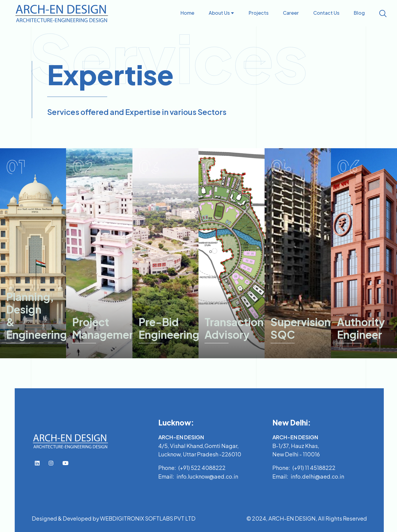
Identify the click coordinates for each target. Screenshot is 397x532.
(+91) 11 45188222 (314, 468)
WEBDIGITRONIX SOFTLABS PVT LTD (148, 518)
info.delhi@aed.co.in (317, 476)
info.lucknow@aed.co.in (207, 476)
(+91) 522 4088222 (202, 468)
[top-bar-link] (37, 463)
